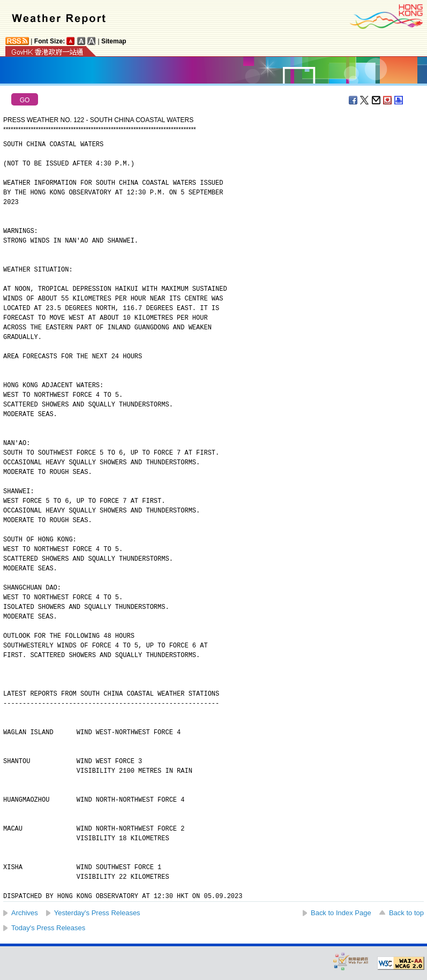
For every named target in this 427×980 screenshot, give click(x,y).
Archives (25, 913)
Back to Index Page (341, 913)
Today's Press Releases (48, 928)
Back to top (406, 913)
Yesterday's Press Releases (97, 913)
